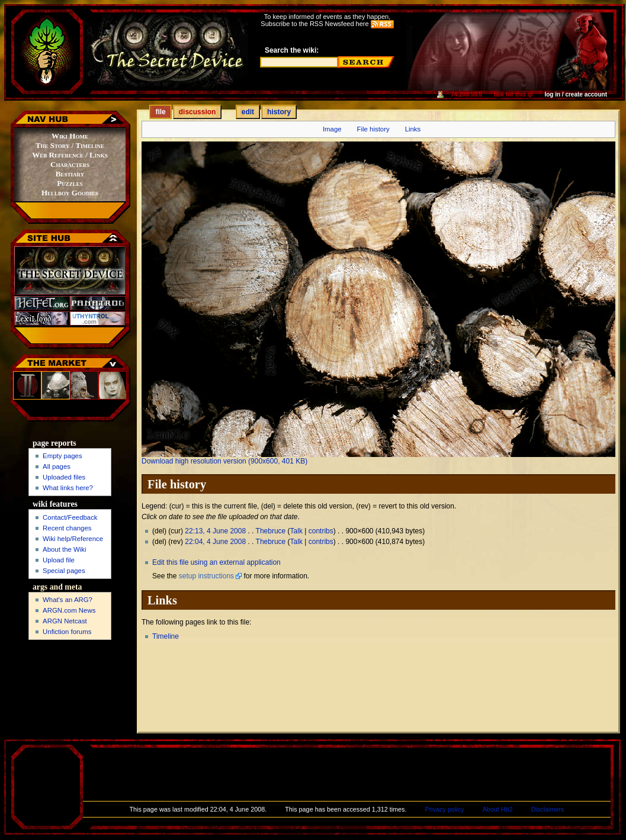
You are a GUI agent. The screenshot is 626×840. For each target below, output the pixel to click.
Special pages (64, 571)
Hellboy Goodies (70, 193)
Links (413, 129)
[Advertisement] (71, 692)
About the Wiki (64, 549)
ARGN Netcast (65, 621)
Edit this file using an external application (216, 562)
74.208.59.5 (466, 94)
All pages (57, 466)
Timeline (166, 636)
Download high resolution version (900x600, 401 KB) (224, 461)
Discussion (198, 112)
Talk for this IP (513, 94)
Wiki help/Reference (73, 539)
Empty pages (62, 456)
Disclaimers (548, 809)
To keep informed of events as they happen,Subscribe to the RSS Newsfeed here (327, 20)
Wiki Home (70, 136)
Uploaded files (64, 477)
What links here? (68, 488)
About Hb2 (498, 809)
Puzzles (70, 183)
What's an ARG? (68, 600)
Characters (70, 164)
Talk (296, 531)
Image (332, 129)
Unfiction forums (67, 632)
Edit (248, 112)
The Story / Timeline (70, 145)
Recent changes (67, 528)
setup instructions (206, 576)
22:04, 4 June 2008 (215, 542)
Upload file (59, 560)
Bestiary (70, 174)
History (279, 112)
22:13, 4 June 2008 (215, 531)
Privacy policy (445, 809)
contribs (321, 531)
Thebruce (271, 531)
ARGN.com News (69, 610)
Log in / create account (576, 94)
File (160, 112)
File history (373, 129)
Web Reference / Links (70, 155)
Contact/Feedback (70, 517)
